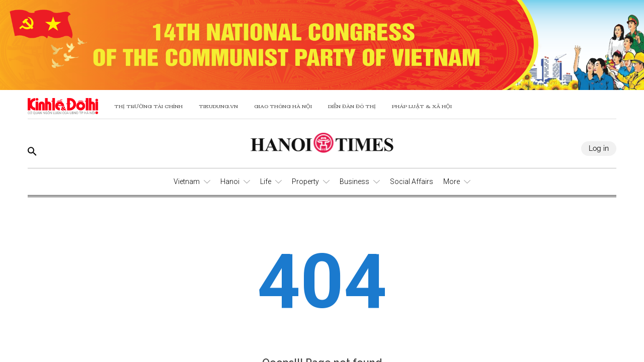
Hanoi (230, 182)
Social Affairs (412, 182)
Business (354, 182)
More (452, 182)
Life (266, 182)
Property (305, 182)
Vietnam (187, 182)
